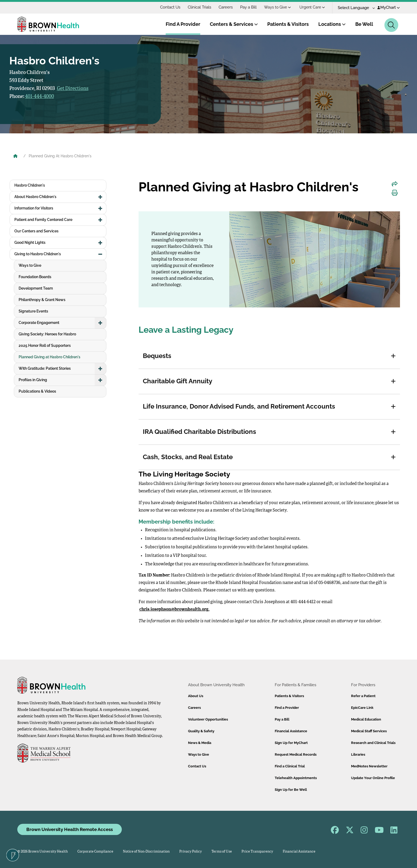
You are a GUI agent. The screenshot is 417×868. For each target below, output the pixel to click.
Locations (332, 24)
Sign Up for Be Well (291, 790)
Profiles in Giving (33, 380)
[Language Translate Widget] (354, 8)
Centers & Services (234, 24)
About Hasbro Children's (35, 197)
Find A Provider (183, 24)
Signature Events (33, 311)
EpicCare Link (362, 708)
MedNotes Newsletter (369, 766)
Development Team (36, 288)
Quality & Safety (201, 731)
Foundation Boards (35, 277)
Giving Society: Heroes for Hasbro (47, 334)
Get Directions (73, 89)
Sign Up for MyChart (291, 743)
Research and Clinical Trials (373, 743)
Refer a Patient (363, 696)
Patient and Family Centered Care (43, 220)
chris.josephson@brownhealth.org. (174, 610)
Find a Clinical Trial (290, 766)
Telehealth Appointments (296, 778)
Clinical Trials (199, 7)
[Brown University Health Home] (15, 157)
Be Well (364, 24)
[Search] (391, 25)
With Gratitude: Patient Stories (45, 368)
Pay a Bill (248, 7)
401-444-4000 (39, 97)
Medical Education (366, 719)
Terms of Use (222, 852)
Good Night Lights (30, 242)
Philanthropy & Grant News (42, 300)
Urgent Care (312, 7)
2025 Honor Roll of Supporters (45, 345)
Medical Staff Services (369, 731)
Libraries (358, 754)
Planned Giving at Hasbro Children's (49, 357)
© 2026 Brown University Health (43, 852)
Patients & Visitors (288, 24)
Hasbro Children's (30, 185)
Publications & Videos (37, 391)
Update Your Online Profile (373, 778)
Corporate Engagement (39, 323)
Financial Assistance (291, 731)
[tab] (269, 356)
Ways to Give (278, 7)
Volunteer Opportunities (208, 719)
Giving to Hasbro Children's (38, 254)
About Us (196, 696)
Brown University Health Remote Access (70, 829)
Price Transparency (257, 852)
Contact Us (170, 7)
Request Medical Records (296, 754)
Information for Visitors (34, 208)
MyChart (389, 7)
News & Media (200, 743)
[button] (393, 356)
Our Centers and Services (36, 231)
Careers (226, 7)
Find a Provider (287, 708)
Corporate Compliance (95, 852)
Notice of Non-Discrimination (146, 852)
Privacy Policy (191, 852)
